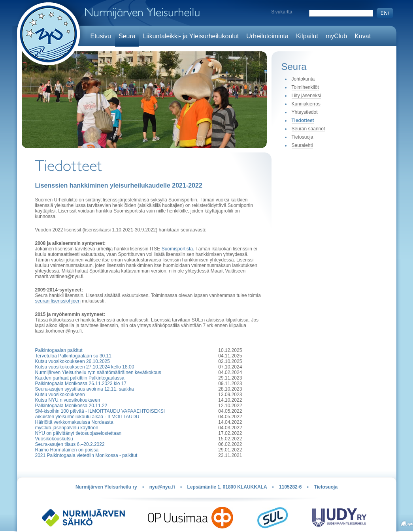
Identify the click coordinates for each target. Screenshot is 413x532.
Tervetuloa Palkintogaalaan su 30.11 (73, 356)
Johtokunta (303, 79)
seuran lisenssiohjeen (58, 301)
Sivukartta (282, 12)
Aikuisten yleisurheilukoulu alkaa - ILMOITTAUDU (87, 417)
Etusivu (101, 36)
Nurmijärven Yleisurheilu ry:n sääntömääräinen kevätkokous (98, 372)
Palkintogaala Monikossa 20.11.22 (71, 406)
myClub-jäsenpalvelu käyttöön (67, 428)
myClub (336, 36)
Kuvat (363, 36)
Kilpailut (307, 36)
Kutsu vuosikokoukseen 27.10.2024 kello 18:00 (85, 367)
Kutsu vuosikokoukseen (60, 395)
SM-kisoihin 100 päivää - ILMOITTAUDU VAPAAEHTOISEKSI (100, 411)
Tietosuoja (303, 137)
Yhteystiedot (305, 112)
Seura (127, 36)
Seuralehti (302, 145)
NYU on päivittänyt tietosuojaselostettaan (78, 433)
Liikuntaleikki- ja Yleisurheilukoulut (191, 36)
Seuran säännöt (308, 129)
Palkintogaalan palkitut (59, 350)
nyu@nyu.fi (162, 487)
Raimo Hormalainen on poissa (67, 450)
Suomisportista (177, 249)
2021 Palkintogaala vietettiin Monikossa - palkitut (86, 455)
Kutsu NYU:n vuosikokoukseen (68, 400)
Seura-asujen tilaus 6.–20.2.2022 (70, 444)
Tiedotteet (303, 120)
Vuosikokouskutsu (54, 439)
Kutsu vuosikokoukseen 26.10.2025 (73, 361)
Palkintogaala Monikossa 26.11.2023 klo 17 (81, 383)
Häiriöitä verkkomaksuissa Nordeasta (74, 422)
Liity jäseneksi (306, 96)
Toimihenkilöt (305, 87)
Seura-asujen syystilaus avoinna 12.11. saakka (85, 389)
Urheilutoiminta (267, 36)
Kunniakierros (306, 104)
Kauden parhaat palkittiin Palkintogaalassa (80, 378)
